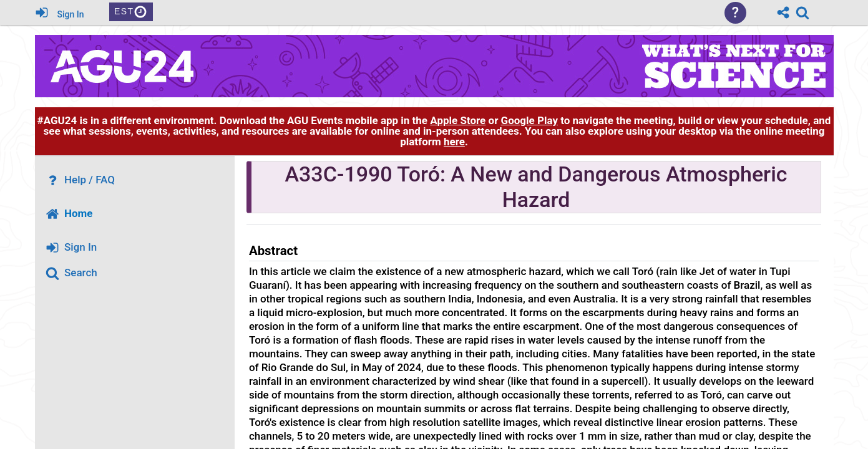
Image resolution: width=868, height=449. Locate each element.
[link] (802, 12)
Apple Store (458, 120)
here (454, 142)
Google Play (529, 120)
